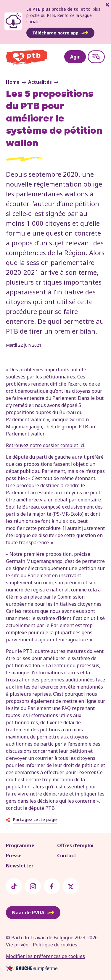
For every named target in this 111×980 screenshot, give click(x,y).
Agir (75, 57)
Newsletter (20, 866)
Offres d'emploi (75, 845)
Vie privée (17, 945)
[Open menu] (96, 57)
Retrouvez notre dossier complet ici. (46, 445)
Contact (67, 856)
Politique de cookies (55, 945)
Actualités (40, 82)
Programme (20, 845)
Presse (14, 856)
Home (13, 82)
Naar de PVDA (33, 913)
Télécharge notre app (60, 33)
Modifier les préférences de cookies (45, 956)
